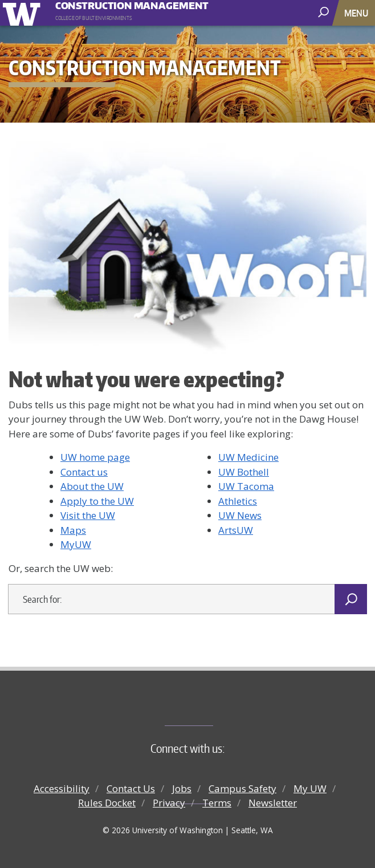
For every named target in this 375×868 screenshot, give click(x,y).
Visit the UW (88, 515)
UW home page (95, 457)
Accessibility (62, 788)
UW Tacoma (246, 486)
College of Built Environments (211, 707)
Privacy (169, 803)
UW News (240, 515)
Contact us (84, 472)
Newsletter (273, 803)
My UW (310, 788)
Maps (73, 530)
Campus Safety (242, 788)
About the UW (92, 486)
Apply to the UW (97, 501)
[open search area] (325, 12)
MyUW (76, 544)
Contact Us (131, 788)
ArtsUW (236, 530)
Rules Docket (107, 803)
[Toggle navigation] (357, 13)
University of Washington (24, 13)
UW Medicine (248, 457)
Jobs (182, 788)
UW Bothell (244, 472)
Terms (217, 803)
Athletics (238, 501)
